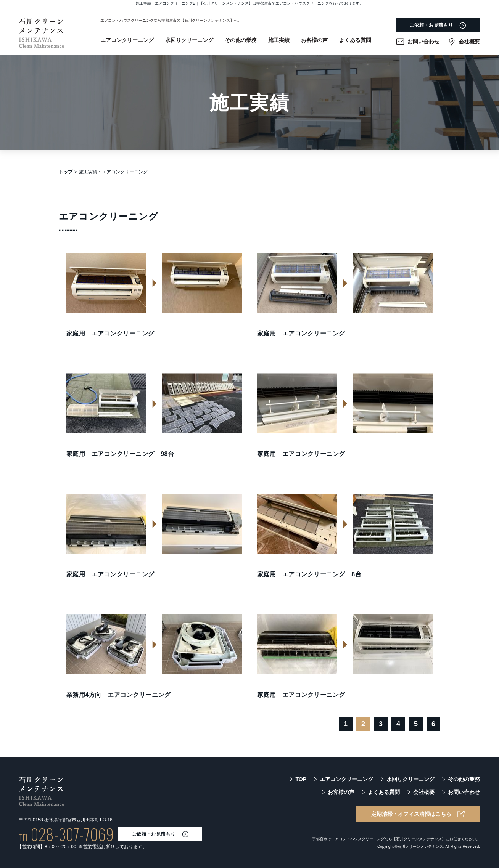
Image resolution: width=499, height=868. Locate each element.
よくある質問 (355, 40)
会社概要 (469, 42)
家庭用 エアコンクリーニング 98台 (120, 454)
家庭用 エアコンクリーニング (110, 333)
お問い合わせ (423, 42)
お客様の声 (314, 40)
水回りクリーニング (189, 40)
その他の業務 (241, 40)
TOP (301, 779)
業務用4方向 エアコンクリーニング (118, 695)
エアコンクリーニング (127, 40)
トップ (66, 172)
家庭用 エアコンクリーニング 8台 (309, 574)
